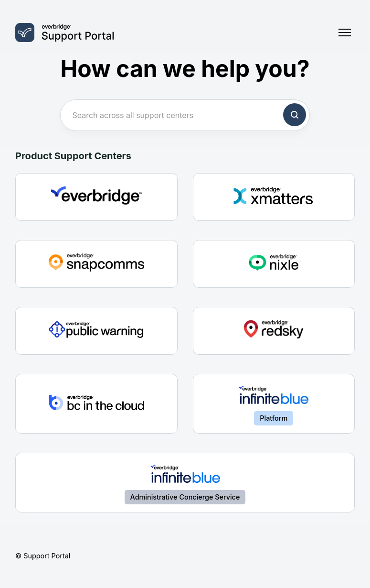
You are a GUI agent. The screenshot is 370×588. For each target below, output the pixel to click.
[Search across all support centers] (185, 115)
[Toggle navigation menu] (345, 33)
